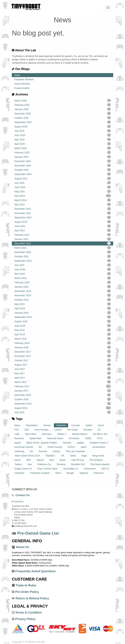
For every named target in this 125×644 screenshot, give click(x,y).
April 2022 (62, 230)
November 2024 (62, 165)
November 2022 (62, 213)
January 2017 (62, 391)
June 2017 (62, 369)
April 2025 (62, 144)
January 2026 (62, 109)
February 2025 (62, 152)
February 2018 (62, 343)
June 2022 (62, 226)
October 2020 (62, 256)
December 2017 (62, 352)
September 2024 (62, 174)
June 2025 (62, 135)
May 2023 (62, 204)
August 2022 (62, 222)
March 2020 (62, 278)
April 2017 (62, 378)
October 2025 (62, 118)
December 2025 (62, 113)
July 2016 (62, 412)
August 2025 (62, 126)
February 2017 (62, 386)
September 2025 (62, 122)
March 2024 (62, 200)
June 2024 (62, 187)
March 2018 (62, 339)
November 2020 (62, 252)
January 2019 (62, 313)
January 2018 (62, 347)
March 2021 (62, 248)
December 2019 (62, 291)
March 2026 (62, 100)
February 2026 (62, 105)
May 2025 (62, 139)
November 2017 (62, 356)
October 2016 (62, 399)
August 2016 (62, 408)
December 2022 (62, 209)
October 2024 (62, 170)
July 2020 (62, 265)
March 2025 (62, 148)
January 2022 (62, 239)
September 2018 (62, 317)
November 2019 (62, 295)
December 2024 (62, 161)
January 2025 (62, 157)
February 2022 (62, 235)
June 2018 (62, 326)
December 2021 (62, 243)
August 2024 (62, 178)
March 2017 (62, 382)
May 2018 (62, 330)
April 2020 (62, 274)
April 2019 (62, 308)
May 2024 (62, 191)
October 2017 (62, 360)
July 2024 (62, 183)
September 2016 (62, 404)
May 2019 (62, 304)
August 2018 (62, 321)
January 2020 (62, 287)
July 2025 (62, 131)
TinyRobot (19, 502)
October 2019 (62, 300)
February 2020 (62, 282)
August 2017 (62, 365)
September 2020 (62, 261)
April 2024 (62, 196)
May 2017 (62, 373)
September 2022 (62, 217)
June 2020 (62, 269)
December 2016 (62, 395)
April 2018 (62, 334)
